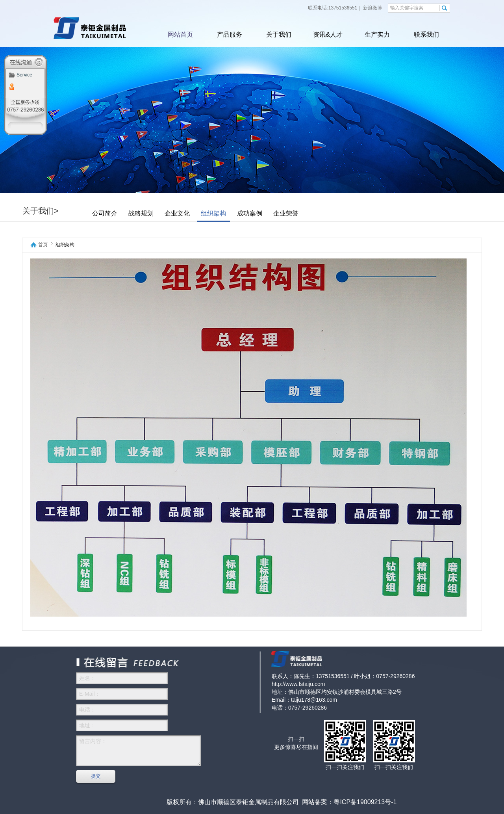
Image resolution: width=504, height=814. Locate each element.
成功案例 (250, 213)
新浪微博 (372, 8)
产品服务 (230, 34)
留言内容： (138, 751)
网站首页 (180, 34)
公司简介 (105, 213)
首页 (43, 245)
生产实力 (377, 34)
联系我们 (426, 34)
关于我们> (41, 211)
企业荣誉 (286, 213)
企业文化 (177, 213)
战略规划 (141, 213)
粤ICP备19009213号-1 (365, 802)
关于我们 (279, 34)
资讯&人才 (328, 34)
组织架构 (213, 213)
